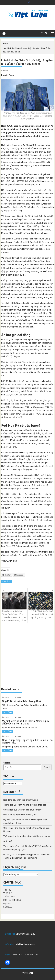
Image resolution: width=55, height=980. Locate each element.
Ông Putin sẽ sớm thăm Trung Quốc (20, 815)
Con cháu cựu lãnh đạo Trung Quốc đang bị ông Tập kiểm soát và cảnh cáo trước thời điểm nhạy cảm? (14, 607)
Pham (5, 71)
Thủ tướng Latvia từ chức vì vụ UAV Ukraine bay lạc (27, 836)
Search (7, 763)
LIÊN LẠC (8, 907)
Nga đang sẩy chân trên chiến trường (21, 800)
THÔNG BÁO (9, 897)
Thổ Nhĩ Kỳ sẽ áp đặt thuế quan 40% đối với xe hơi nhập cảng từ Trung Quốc (41, 605)
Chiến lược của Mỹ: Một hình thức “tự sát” (23, 810)
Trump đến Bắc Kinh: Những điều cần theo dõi (25, 805)
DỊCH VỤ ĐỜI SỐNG (12, 900)
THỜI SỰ (7, 893)
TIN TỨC (7, 890)
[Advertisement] (27, 655)
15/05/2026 (9, 698)
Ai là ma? (8, 841)
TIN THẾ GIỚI (7, 581)
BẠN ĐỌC (8, 903)
